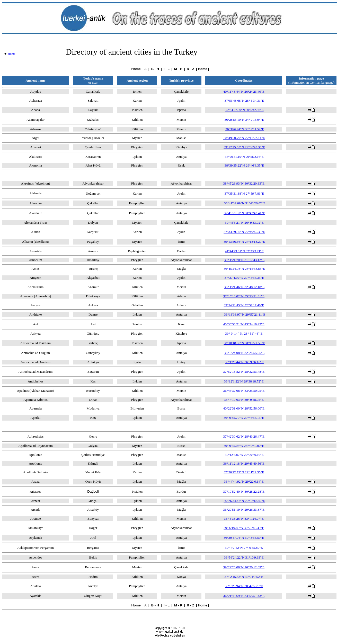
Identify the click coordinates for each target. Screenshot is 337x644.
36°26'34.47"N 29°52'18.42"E (244, 501)
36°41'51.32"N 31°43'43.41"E (244, 213)
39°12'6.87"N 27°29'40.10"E (244, 455)
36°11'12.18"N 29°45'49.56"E (244, 463)
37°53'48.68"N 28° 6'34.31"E (244, 101)
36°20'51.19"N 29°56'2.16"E (244, 157)
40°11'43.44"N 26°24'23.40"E (244, 92)
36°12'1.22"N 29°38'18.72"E (244, 381)
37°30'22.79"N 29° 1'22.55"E (244, 472)
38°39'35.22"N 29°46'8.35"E (244, 165)
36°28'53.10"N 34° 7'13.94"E (244, 120)
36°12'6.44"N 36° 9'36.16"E (244, 362)
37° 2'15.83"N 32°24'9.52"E (244, 577)
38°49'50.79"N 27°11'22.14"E (244, 138)
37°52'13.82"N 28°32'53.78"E (244, 372)
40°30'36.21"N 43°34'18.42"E (244, 324)
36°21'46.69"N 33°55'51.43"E (244, 596)
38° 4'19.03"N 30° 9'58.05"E (244, 400)
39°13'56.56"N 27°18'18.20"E (244, 242)
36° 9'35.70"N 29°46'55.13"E (244, 418)
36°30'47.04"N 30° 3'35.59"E (244, 538)
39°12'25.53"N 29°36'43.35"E (244, 147)
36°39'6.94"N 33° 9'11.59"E (245, 129)
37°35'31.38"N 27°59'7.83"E (244, 193)
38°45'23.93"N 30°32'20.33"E (244, 183)
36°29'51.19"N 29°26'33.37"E (244, 510)
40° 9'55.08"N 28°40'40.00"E (244, 446)
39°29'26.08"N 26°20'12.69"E (244, 567)
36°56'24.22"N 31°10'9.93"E (244, 557)
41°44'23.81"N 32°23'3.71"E (244, 251)
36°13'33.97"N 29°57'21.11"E (245, 314)
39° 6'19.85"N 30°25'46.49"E (244, 528)
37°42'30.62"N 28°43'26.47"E (244, 436)
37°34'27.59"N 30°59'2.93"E (244, 110)
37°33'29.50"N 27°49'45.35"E (244, 232)
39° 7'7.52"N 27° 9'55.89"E (244, 548)
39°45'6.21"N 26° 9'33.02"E (244, 223)
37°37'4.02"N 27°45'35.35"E (244, 278)
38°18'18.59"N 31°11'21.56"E (244, 343)
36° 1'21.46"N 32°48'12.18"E (244, 287)
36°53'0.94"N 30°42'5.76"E (244, 586)
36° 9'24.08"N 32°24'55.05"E (244, 353)
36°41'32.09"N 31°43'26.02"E (245, 203)
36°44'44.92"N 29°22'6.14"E (244, 481)
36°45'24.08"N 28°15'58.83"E (244, 269)
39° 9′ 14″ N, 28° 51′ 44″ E (244, 333)
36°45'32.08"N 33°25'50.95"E (244, 391)
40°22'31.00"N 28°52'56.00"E (244, 408)
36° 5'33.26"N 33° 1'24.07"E (244, 519)
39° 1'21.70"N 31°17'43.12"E (244, 260)
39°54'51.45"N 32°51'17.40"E (244, 305)
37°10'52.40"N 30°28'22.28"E (244, 491)
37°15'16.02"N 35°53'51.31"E (244, 296)
